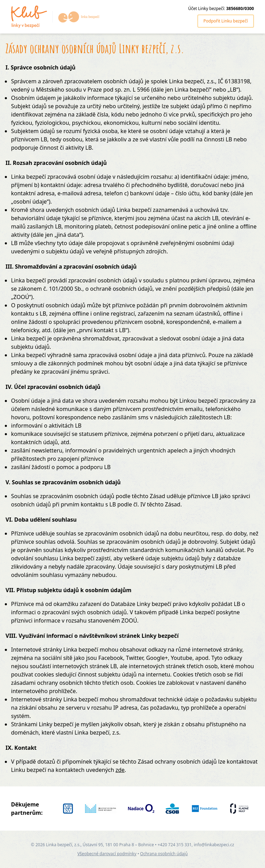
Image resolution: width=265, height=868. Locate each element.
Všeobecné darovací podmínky (107, 854)
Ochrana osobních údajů (164, 854)
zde (120, 770)
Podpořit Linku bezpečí (226, 21)
